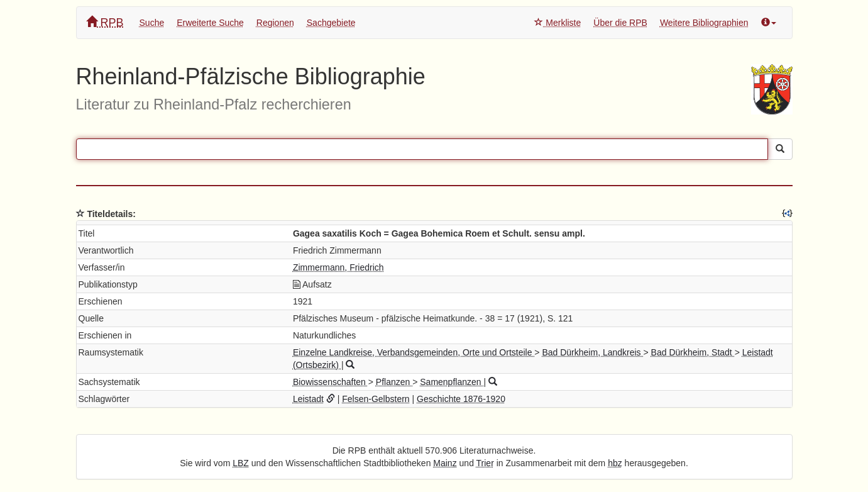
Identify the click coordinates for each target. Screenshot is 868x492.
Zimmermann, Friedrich (338, 267)
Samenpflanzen (452, 382)
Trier (485, 463)
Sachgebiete (331, 23)
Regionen (275, 23)
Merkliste (558, 23)
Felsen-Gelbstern (376, 399)
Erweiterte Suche (210, 23)
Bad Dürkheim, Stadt (693, 352)
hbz (615, 463)
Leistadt (308, 399)
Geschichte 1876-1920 (461, 399)
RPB (105, 22)
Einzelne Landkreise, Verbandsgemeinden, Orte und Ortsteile (414, 352)
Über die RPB (620, 23)
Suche (152, 23)
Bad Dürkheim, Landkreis (592, 352)
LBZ (241, 463)
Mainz (445, 463)
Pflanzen (394, 382)
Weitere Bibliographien (704, 23)
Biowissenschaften (331, 382)
